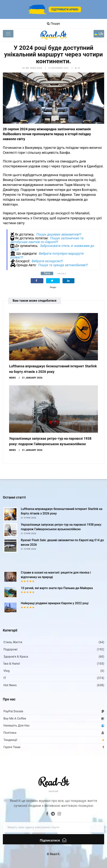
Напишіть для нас (17, 726)
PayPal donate (13, 711)
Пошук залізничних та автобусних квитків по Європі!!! (47, 240)
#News (62, 274)
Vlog (7, 671)
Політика (10, 733)
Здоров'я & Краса (16, 657)
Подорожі (10, 649)
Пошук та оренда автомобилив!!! (63, 265)
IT (5, 678)
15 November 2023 (58, 68)
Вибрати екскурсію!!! (47, 261)
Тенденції (10, 740)
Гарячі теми (12, 747)
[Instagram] (59, 814)
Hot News (10, 685)
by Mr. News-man (32, 68)
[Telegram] (53, 814)
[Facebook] (47, 814)
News (12, 378)
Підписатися (53, 840)
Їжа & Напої (12, 664)
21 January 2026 (32, 378)
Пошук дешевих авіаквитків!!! (59, 234)
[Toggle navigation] (8, 34)
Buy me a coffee (15, 719)
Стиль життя (13, 642)
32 (77, 68)
